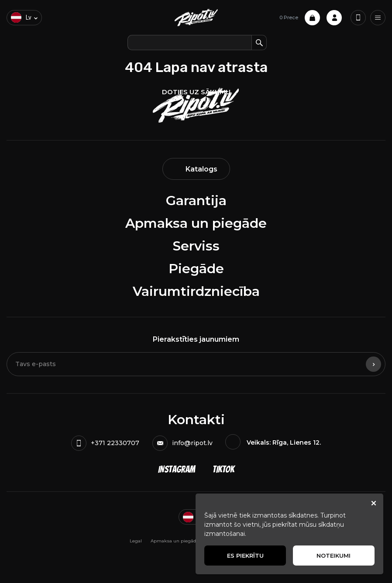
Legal (136, 541)
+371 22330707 (105, 443)
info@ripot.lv (182, 443)
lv (21, 17)
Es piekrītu (245, 556)
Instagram (177, 469)
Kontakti (196, 420)
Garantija (196, 201)
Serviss (196, 246)
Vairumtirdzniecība (196, 291)
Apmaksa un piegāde (196, 223)
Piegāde (196, 269)
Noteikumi (334, 556)
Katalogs (196, 169)
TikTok (224, 469)
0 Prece (300, 18)
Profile (334, 18)
